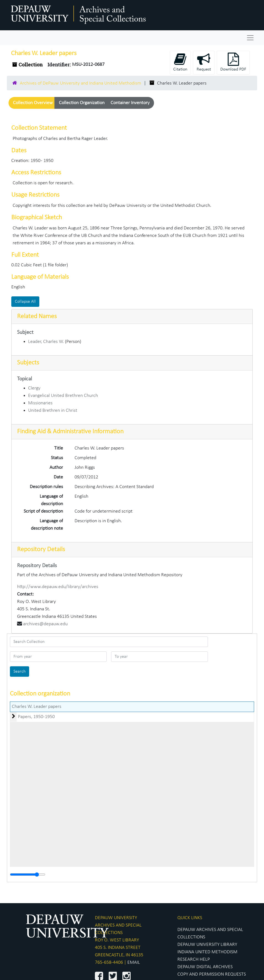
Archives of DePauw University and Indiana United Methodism (80, 83)
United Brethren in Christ (53, 411)
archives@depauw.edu (45, 624)
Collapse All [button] (25, 302)
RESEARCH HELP (194, 959)
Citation (180, 62)
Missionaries (40, 403)
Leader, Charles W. (46, 342)
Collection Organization (82, 103)
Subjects (28, 363)
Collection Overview (33, 103)
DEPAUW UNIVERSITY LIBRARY (207, 945)
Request (204, 62)
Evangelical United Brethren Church (63, 396)
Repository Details (41, 549)
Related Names (37, 316)
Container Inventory (130, 103)
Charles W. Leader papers (37, 707)
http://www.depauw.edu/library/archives (58, 587)
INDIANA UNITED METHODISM (207, 952)
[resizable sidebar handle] (28, 875)
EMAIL (134, 963)
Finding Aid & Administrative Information (70, 432)
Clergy (34, 388)
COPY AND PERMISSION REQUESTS (212, 974)
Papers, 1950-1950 (36, 717)
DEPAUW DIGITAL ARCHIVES (205, 967)
